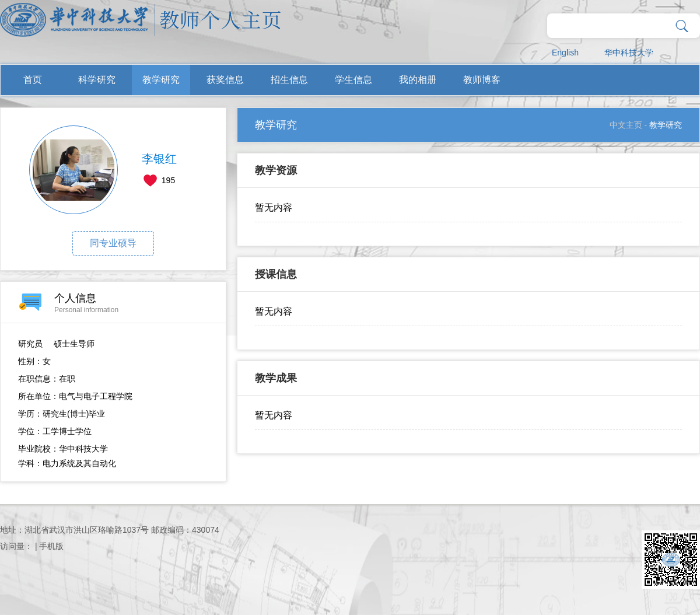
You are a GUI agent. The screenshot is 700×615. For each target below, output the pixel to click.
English (565, 53)
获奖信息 (225, 80)
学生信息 (353, 80)
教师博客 (482, 80)
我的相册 (418, 80)
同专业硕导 (113, 243)
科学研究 (97, 80)
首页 (33, 80)
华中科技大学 (629, 53)
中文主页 (626, 125)
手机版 (51, 546)
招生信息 (289, 80)
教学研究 (161, 80)
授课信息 (276, 274)
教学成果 (276, 378)
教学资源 (276, 170)
